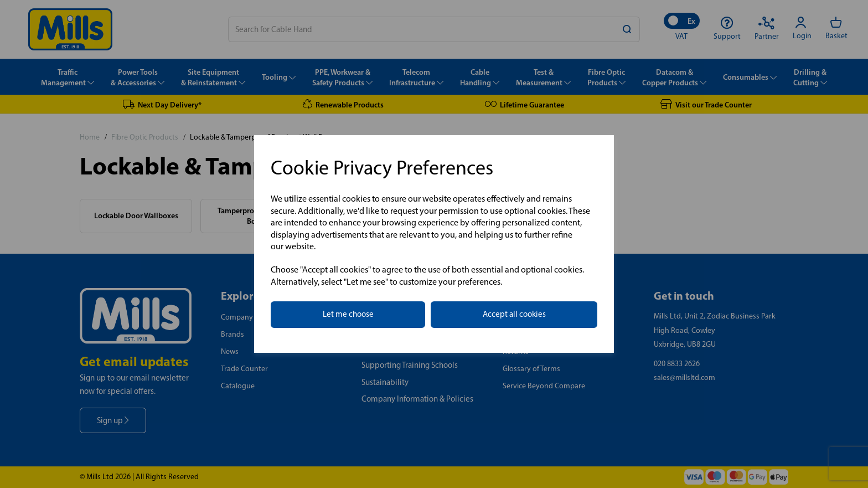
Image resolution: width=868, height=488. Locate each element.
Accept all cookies (514, 314)
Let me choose (348, 314)
